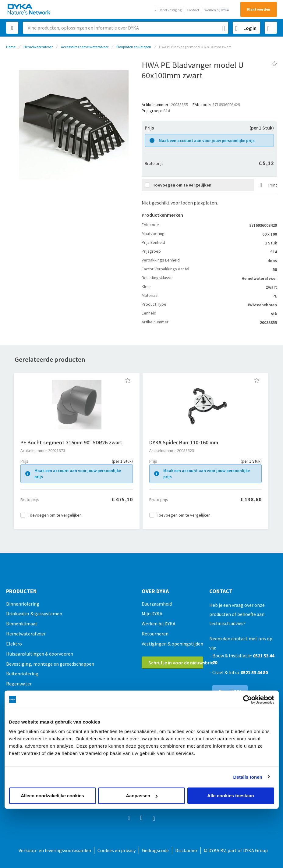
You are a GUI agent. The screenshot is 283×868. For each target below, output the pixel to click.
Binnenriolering (23, 604)
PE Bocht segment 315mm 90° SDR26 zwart (71, 442)
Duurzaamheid (157, 604)
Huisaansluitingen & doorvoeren (40, 654)
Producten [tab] (21, 591)
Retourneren (155, 634)
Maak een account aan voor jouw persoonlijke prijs (207, 141)
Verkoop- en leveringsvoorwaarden (55, 850)
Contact (193, 10)
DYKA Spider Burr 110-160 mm (184, 442)
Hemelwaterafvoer (38, 47)
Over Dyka (155, 591)
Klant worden (259, 9)
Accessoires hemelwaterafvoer (85, 47)
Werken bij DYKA (217, 10)
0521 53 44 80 (254, 672)
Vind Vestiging (171, 10)
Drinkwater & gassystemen (34, 614)
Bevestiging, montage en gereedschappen (50, 664)
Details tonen (248, 777)
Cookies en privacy (117, 850)
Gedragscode (155, 850)
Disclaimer (186, 850)
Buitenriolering (22, 674)
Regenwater (19, 684)
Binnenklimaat (22, 624)
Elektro (14, 644)
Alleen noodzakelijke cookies (52, 796)
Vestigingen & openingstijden (172, 644)
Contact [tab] (221, 591)
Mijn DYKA (152, 614)
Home (11, 47)
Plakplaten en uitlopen (134, 47)
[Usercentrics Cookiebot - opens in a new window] (248, 699)
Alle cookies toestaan (230, 796)
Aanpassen (142, 796)
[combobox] (126, 28)
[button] (128, 380)
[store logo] (29, 9)
